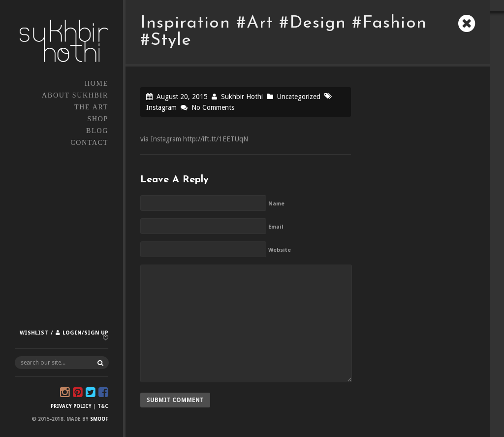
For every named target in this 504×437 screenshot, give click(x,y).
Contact (89, 143)
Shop (98, 119)
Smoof (99, 419)
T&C (103, 406)
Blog (97, 131)
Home (96, 84)
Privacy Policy (71, 406)
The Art (91, 107)
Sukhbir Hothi (242, 97)
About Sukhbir (75, 95)
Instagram (161, 107)
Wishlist (34, 333)
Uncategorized (299, 97)
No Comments (213, 107)
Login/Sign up (85, 333)
